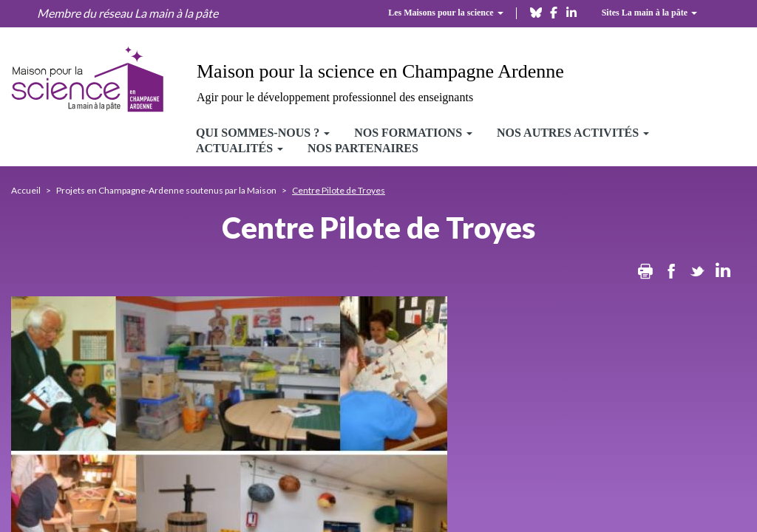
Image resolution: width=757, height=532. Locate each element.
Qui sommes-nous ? (263, 133)
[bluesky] (536, 11)
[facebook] (554, 11)
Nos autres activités (573, 133)
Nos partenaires (363, 148)
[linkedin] (571, 11)
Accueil (26, 190)
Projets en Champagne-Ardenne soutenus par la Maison (166, 190)
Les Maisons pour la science (445, 13)
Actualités (240, 148)
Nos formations (413, 133)
